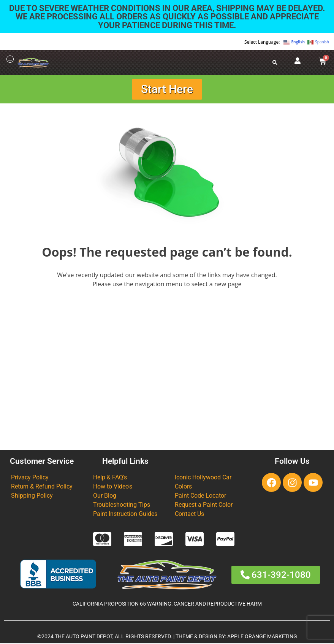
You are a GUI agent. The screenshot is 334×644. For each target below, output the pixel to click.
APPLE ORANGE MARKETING (262, 637)
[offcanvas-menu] (10, 59)
